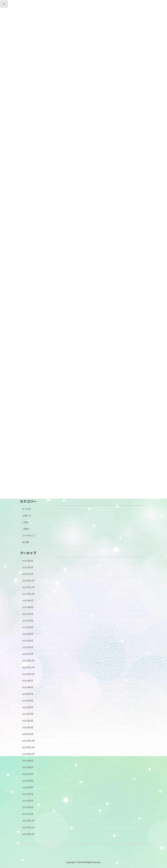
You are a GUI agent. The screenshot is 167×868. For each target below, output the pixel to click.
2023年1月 (28, 814)
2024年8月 (28, 687)
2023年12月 (28, 741)
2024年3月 (28, 721)
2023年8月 (28, 767)
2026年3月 (28, 561)
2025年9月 (28, 601)
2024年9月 (28, 681)
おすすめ (27, 509)
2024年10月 (28, 674)
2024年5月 (28, 707)
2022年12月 (28, 821)
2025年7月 (28, 614)
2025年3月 (28, 641)
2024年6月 (28, 701)
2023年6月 (28, 781)
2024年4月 (28, 714)
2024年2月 (28, 727)
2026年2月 (28, 567)
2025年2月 (28, 647)
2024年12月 (28, 661)
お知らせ (27, 516)
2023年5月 (28, 787)
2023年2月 (28, 807)
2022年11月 (28, 827)
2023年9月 (28, 761)
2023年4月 (28, 794)
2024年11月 (28, 667)
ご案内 (25, 529)
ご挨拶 (25, 522)
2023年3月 (28, 801)
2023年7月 (28, 774)
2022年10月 (28, 834)
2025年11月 (28, 587)
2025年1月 (28, 654)
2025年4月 (28, 634)
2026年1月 (28, 574)
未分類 (25, 542)
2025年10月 (28, 594)
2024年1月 (28, 734)
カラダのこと (29, 536)
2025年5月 (28, 627)
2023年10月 (28, 754)
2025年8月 (28, 607)
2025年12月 (28, 581)
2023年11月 (28, 747)
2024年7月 (28, 694)
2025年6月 (28, 621)
